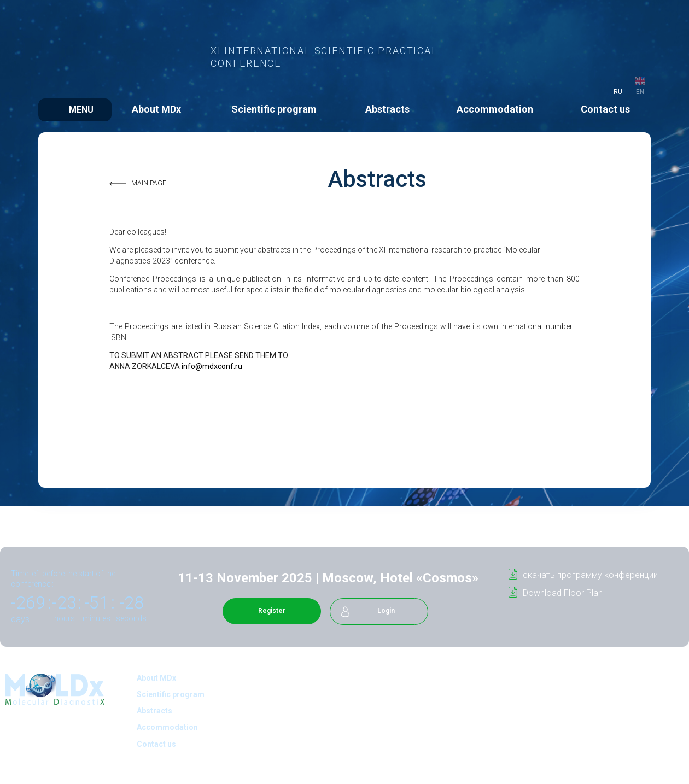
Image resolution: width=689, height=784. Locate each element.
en (640, 92)
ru (618, 92)
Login (386, 611)
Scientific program (274, 109)
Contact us (605, 109)
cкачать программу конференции (590, 575)
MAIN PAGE (149, 183)
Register (272, 611)
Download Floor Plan (563, 593)
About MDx (156, 109)
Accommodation (495, 109)
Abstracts (387, 109)
